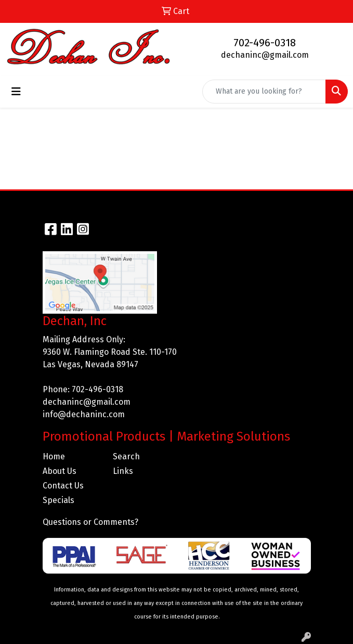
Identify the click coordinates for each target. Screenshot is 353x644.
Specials (58, 500)
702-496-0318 (265, 43)
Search (126, 456)
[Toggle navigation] (16, 92)
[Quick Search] (264, 92)
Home (54, 456)
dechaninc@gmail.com (265, 55)
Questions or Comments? (90, 522)
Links (123, 471)
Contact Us (63, 486)
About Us (60, 471)
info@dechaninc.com (84, 414)
